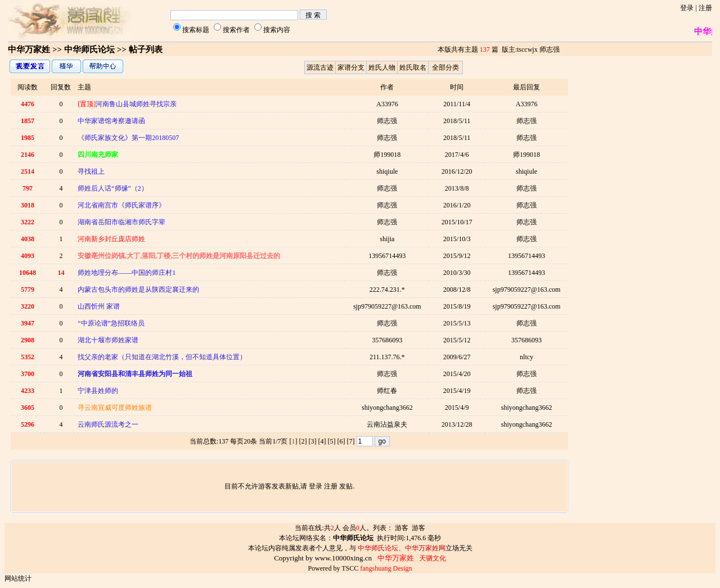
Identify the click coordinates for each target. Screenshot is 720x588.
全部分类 (445, 67)
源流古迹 (320, 67)
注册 (705, 8)
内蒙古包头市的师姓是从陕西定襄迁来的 (138, 290)
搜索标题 (196, 30)
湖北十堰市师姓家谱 (108, 340)
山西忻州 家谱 (99, 306)
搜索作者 (236, 30)
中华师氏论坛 (89, 49)
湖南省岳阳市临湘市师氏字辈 (121, 222)
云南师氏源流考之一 (108, 424)
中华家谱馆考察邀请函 (111, 121)
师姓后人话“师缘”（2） (113, 188)
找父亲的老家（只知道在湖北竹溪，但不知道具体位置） (162, 357)
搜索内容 (277, 30)
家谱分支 (351, 67)
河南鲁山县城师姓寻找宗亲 (127, 104)
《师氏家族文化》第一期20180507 (128, 138)
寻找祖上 (91, 171)
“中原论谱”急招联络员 (111, 323)
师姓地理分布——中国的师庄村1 (127, 273)
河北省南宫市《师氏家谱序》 (121, 205)
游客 (402, 528)
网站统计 (18, 578)
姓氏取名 (413, 67)
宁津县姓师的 (98, 391)
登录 (687, 8)
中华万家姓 (29, 49)
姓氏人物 (382, 67)
